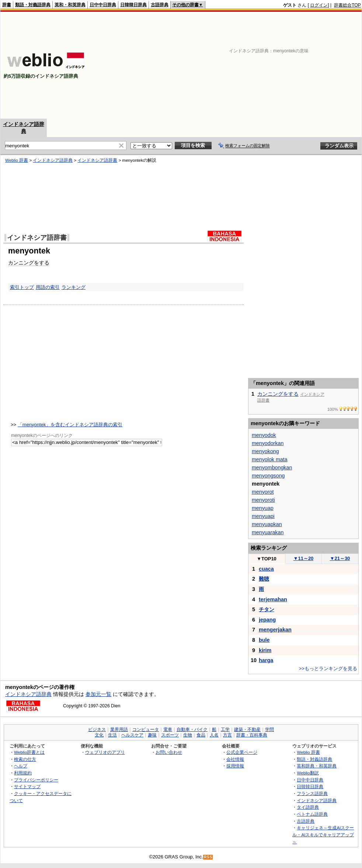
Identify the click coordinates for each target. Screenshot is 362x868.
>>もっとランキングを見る (328, 668)
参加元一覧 (98, 694)
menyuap (263, 508)
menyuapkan (267, 524)
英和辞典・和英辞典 (317, 766)
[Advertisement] (249, 65)
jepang (267, 620)
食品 (201, 735)
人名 (214, 735)
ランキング (74, 287)
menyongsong (268, 476)
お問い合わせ (169, 752)
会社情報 (235, 759)
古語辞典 (160, 5)
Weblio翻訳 (308, 773)
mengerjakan (275, 630)
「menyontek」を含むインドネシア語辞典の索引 (70, 425)
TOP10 (267, 559)
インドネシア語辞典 (53, 160)
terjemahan (273, 599)
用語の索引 (48, 287)
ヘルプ (21, 766)
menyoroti (263, 500)
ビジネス (97, 729)
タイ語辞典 (308, 807)
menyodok (264, 435)
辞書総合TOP (347, 5)
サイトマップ (27, 786)
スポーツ (170, 735)
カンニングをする (29, 263)
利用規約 (23, 773)
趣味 (152, 735)
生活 (112, 735)
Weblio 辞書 (17, 160)
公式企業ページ (242, 752)
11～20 (304, 558)
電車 (168, 729)
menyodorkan (268, 443)
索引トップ (22, 287)
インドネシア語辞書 (97, 160)
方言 (227, 735)
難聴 (264, 579)
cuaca (266, 569)
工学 (225, 729)
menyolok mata (270, 459)
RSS (208, 857)
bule (264, 640)
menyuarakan (268, 532)
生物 (188, 735)
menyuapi (263, 516)
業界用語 (119, 729)
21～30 (340, 558)
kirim (265, 650)
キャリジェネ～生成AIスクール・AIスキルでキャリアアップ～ (323, 834)
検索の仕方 (25, 759)
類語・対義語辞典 (33, 5)
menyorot (263, 492)
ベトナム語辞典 (312, 814)
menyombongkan (272, 468)
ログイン (319, 5)
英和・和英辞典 (70, 5)
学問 (269, 729)
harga (266, 660)
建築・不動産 (247, 729)
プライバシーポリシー (36, 780)
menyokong (265, 451)
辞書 (7, 5)
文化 (99, 735)
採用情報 (235, 766)
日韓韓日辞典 (133, 5)
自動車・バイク (192, 729)
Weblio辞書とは (29, 752)
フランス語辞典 (312, 793)
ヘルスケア (132, 735)
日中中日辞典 (103, 5)
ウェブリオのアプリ (105, 752)
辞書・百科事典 (252, 735)
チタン (267, 609)
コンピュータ (146, 729)
